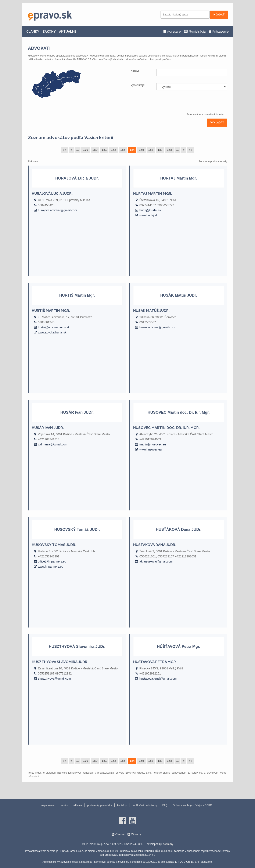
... (78, 150)
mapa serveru (48, 805)
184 (132, 150)
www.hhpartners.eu (51, 567)
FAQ (165, 805)
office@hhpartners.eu (52, 561)
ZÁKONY (49, 32)
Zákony (136, 834)
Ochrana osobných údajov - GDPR (192, 805)
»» (191, 150)
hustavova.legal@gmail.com (158, 679)
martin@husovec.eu (153, 444)
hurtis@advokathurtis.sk (54, 327)
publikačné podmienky (145, 805)
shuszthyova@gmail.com (54, 679)
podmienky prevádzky (100, 805)
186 (151, 150)
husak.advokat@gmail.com (157, 327)
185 (141, 150)
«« (64, 150)
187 (160, 150)
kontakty (122, 805)
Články (120, 834)
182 (114, 150)
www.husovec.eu (150, 449)
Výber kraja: (138, 85)
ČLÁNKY (33, 32)
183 (123, 150)
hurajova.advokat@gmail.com (58, 210)
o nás (64, 805)
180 (95, 150)
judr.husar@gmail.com (53, 444)
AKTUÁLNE (68, 32)
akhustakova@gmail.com (156, 561)
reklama (77, 805)
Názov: (135, 71)
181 (104, 150)
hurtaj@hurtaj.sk (150, 210)
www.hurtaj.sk (148, 215)
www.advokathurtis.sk (52, 332)
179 (86, 150)
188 (169, 150)
